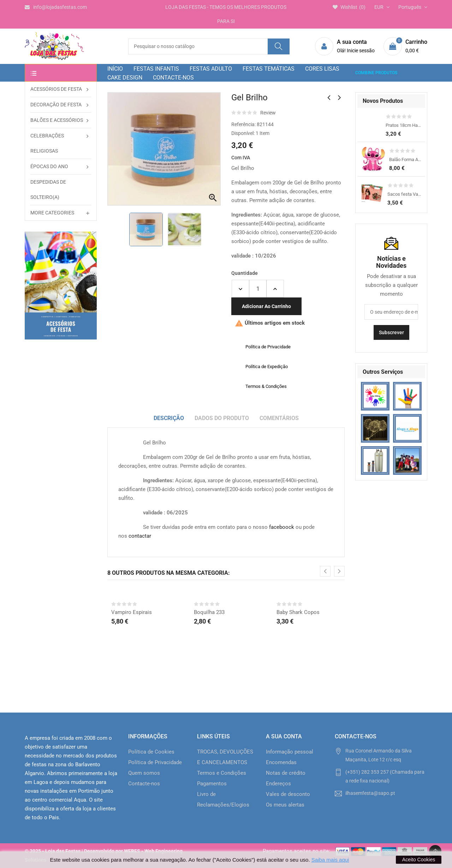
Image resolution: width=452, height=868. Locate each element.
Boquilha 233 (209, 612)
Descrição (169, 418)
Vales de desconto (288, 794)
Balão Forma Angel (405, 160)
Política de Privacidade (155, 762)
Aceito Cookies (419, 860)
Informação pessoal (290, 752)
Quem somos (144, 773)
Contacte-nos (144, 784)
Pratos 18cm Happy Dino (404, 125)
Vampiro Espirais (132, 612)
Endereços (278, 784)
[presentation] (325, 571)
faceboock (282, 527)
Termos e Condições (222, 773)
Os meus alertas (285, 805)
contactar (140, 536)
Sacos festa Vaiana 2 (405, 194)
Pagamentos (212, 784)
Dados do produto (222, 418)
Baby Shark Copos (298, 612)
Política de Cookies (151, 752)
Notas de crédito (286, 773)
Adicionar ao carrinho (266, 306)
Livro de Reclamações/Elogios (223, 799)
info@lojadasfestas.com (56, 7)
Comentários (279, 418)
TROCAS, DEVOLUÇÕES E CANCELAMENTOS (225, 757)
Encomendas (281, 762)
